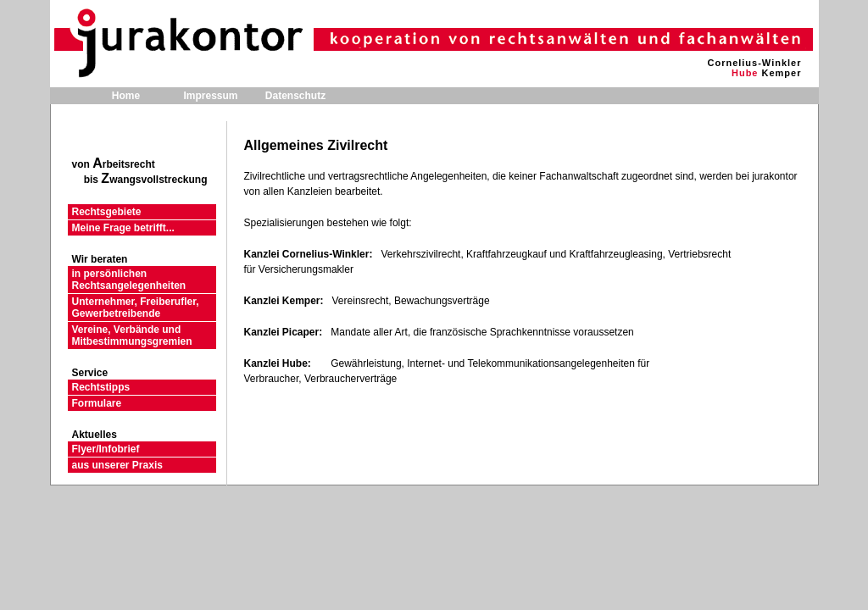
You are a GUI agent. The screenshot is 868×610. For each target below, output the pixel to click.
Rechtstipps (101, 387)
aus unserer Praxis (117, 465)
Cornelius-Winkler (754, 63)
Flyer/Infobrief (106, 449)
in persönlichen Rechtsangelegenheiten (129, 280)
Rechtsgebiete (107, 212)
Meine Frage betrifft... (123, 228)
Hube (745, 73)
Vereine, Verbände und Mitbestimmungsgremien (132, 335)
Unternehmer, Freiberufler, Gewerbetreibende (136, 308)
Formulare (97, 403)
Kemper (782, 73)
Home (126, 96)
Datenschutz (295, 96)
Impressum (210, 96)
